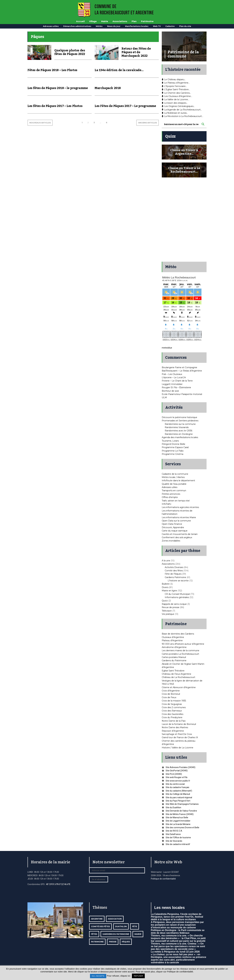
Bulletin (166, 584)
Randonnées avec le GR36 (178, 431)
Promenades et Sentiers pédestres (180, 421)
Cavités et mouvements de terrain (180, 534)
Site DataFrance (173, 834)
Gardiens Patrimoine (175, 577)
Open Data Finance (172, 524)
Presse (113, 942)
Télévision (167, 611)
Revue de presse (171, 607)
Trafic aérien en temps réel (176, 501)
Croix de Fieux (169, 697)
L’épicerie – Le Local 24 (174, 377)
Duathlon (121, 926)
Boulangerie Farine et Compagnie (179, 367)
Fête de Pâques (173, 574)
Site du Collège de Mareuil (178, 794)
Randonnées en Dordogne (179, 434)
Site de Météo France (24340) (180, 814)
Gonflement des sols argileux (177, 537)
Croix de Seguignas (172, 704)
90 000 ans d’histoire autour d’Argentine (183, 644)
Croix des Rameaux (172, 711)
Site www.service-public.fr (178, 781)
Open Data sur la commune (176, 521)
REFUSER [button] (138, 976)
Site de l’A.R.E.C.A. (174, 831)
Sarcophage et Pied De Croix (177, 734)
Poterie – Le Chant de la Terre (177, 381)
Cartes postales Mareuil (174, 657)
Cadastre (170, 26)
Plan (134, 21)
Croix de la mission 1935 (174, 701)
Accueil (80, 21)
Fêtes (94, 934)
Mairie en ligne (169, 591)
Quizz (165, 601)
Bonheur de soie (170, 391)
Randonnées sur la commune (180, 424)
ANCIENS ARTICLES (148, 123)
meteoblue (167, 348)
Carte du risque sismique (175, 531)
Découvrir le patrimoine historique (179, 417)
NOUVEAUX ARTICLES (40, 123)
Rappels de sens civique (174, 604)
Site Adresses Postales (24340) (180, 767)
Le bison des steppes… (175, 103)
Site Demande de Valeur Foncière (181, 811)
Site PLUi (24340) (174, 774)
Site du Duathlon (173, 807)
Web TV (157, 26)
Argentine (97, 919)
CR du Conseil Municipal (177, 594)
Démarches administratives (77, 26)
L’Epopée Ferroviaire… (174, 86)
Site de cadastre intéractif (178, 844)
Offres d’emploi (170, 497)
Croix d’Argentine (171, 691)
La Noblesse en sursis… (175, 113)
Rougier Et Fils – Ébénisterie (176, 387)
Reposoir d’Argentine (173, 731)
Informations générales (177, 597)
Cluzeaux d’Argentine (173, 637)
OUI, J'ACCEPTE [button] (98, 976)
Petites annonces (171, 494)
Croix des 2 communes (174, 707)
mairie (138, 934)
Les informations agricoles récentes (180, 507)
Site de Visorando (174, 841)
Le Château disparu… (174, 79)
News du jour (114, 26)
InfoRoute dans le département (178, 481)
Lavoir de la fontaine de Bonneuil (179, 724)
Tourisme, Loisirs (170, 441)
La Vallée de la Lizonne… (176, 99)
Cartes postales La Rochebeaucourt (180, 654)
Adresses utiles (51, 26)
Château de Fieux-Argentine (176, 674)
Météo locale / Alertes (173, 477)
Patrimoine (147, 21)
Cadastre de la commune (175, 474)
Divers (165, 587)
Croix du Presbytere (172, 717)
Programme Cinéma (173, 454)
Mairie (105, 21)
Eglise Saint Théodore (173, 671)
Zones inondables (171, 541)
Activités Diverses (174, 567)
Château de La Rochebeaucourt (178, 677)
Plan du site (185, 26)
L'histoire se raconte (178, 581)
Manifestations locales (137, 26)
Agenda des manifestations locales (180, 437)
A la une (166, 561)
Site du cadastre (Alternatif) (179, 791)
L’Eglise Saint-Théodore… (176, 89)
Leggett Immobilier (172, 384)
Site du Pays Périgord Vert (178, 801)
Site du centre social (175, 784)
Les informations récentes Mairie (179, 517)
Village (93, 21)
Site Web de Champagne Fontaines (182, 804)
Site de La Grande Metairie (178, 824)
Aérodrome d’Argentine (174, 647)
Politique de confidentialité (163, 879)
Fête (135, 926)
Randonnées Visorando (177, 427)
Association (115, 919)
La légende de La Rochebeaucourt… (182, 110)
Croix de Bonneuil (171, 694)
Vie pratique (168, 614)
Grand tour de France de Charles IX (180, 737)
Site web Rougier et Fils (177, 777)
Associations (120, 21)
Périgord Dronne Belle (173, 444)
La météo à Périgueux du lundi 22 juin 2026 (175, 952)
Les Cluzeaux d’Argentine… (177, 96)
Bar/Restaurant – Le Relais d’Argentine (182, 371)
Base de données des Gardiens (178, 634)
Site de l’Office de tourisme (178, 838)
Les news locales (170, 908)
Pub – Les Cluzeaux (172, 374)
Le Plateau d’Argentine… (176, 83)
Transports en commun (174, 491)
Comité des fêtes (174, 571)
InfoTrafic (167, 504)
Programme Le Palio (173, 451)
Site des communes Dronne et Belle (182, 827)
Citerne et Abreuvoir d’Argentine (179, 687)
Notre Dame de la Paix (174, 721)
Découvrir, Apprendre (173, 527)
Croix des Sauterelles (173, 714)
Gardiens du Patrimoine (174, 661)
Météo (99, 26)
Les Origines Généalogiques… (178, 106)
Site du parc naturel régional (179, 797)
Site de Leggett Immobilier (178, 821)
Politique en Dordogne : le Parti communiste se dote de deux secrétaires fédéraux (178, 932)
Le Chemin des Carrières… (176, 93)
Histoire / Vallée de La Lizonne (178, 748)
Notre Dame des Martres (175, 727)
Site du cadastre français (177, 787)
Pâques (126, 942)
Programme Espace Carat (175, 447)
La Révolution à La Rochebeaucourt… (182, 116)
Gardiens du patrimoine (116, 934)
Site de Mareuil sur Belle (177, 817)
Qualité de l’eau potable (174, 484)
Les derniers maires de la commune (180, 650)
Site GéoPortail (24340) (177, 771)
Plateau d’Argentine (172, 640)
